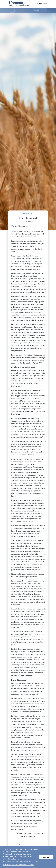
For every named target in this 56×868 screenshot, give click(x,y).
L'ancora (16, 3)
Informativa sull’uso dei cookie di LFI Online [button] (19, 865)
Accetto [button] (46, 857)
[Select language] (40, 10)
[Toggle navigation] (12, 10)
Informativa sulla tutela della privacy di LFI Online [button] (21, 862)
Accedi (45, 4)
